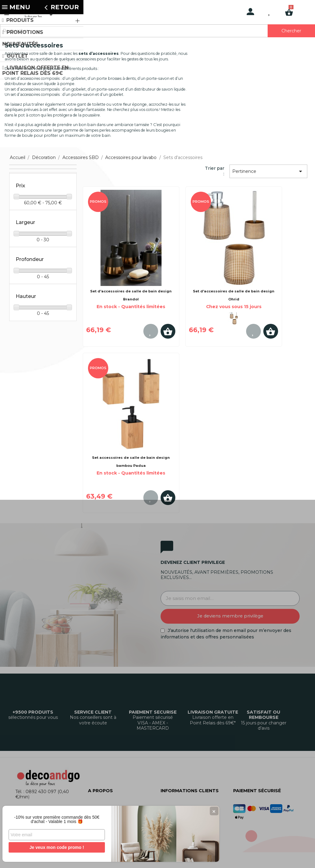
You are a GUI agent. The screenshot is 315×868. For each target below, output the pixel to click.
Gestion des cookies (186, 858)
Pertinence (268, 171)
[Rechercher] (157, 31)
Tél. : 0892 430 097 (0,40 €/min (42, 794)
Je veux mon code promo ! (46, 847)
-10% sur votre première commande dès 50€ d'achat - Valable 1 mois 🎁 (46, 817)
